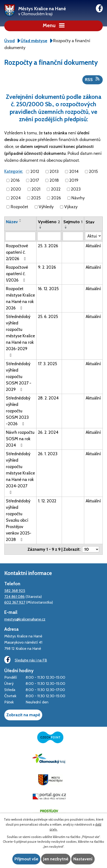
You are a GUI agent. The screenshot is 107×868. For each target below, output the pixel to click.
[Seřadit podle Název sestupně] (20, 222)
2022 (56, 189)
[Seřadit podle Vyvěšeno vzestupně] (41, 226)
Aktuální (93, 246)
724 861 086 (14, 596)
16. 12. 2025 (48, 289)
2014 (74, 172)
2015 (93, 172)
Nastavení (83, 859)
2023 (76, 189)
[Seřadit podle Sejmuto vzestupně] (66, 226)
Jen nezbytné (56, 859)
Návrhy (78, 198)
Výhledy (46, 207)
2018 (54, 180)
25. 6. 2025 (48, 317)
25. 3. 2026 (48, 246)
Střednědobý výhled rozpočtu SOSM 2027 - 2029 (19, 377)
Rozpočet (19, 207)
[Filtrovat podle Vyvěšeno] (49, 236)
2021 (36, 189)
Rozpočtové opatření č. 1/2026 (17, 274)
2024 (16, 198)
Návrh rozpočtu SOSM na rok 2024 (20, 439)
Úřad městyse (34, 41)
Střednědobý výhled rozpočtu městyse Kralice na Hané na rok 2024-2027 (20, 473)
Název (12, 222)
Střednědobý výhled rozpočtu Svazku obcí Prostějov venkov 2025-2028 (19, 520)
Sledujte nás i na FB (26, 660)
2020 (16, 189)
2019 (74, 180)
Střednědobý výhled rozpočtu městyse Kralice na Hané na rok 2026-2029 (20, 336)
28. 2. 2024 (48, 398)
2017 (35, 180)
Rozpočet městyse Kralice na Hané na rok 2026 (20, 298)
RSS (93, 79)
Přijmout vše (26, 859)
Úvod (9, 41)
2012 (35, 172)
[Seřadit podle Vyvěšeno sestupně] (41, 228)
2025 (36, 198)
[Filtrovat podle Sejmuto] (73, 236)
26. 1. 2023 (48, 454)
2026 (56, 198)
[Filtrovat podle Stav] (93, 236)
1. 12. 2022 (47, 501)
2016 (15, 180)
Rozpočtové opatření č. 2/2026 (17, 252)
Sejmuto (73, 222)
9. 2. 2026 (47, 267)
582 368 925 (15, 590)
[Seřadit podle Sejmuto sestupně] (66, 228)
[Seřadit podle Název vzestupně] (20, 220)
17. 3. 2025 (47, 364)
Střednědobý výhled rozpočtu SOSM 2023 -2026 (18, 411)
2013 (54, 172)
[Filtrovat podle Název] (20, 236)
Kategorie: (14, 171)
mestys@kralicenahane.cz (25, 619)
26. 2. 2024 (48, 432)
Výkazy (71, 207)
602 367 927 (15, 602)
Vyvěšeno (49, 222)
